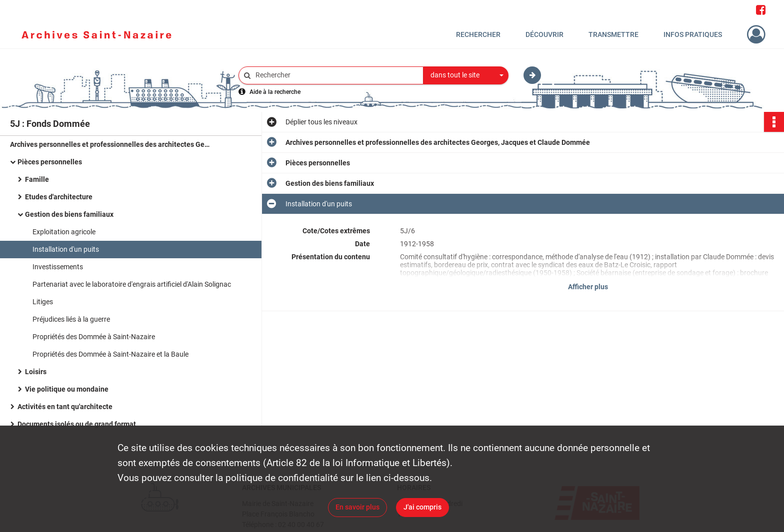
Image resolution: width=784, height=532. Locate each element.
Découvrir (544, 34)
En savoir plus (357, 507)
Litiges (43, 302)
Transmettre (613, 34)
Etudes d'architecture (59, 197)
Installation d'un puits (66, 249)
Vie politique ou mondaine (67, 389)
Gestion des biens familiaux (69, 214)
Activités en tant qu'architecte (65, 407)
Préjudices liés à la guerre (71, 319)
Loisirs (36, 372)
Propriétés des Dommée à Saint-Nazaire (94, 337)
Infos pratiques (693, 34)
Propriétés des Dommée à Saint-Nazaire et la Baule (110, 354)
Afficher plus (588, 287)
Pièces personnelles (50, 162)
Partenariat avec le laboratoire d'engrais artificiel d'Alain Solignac (132, 284)
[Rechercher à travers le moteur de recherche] (336, 75)
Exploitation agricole (64, 232)
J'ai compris (422, 507)
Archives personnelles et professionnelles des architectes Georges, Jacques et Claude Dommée (110, 144)
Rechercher (478, 34)
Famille (37, 179)
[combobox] (466, 75)
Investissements (58, 267)
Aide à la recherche (275, 92)
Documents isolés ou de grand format (77, 424)
